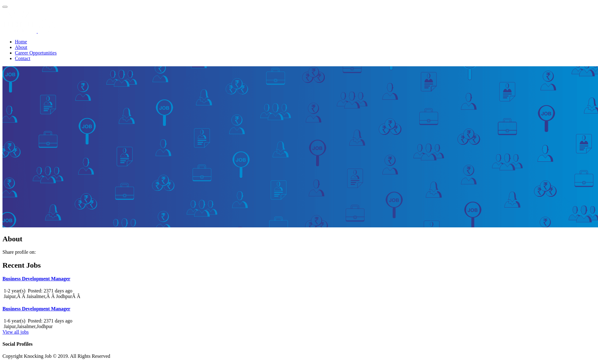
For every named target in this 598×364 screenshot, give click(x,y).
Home (21, 42)
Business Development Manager (36, 279)
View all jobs (16, 332)
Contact (23, 58)
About (21, 47)
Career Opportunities (36, 53)
